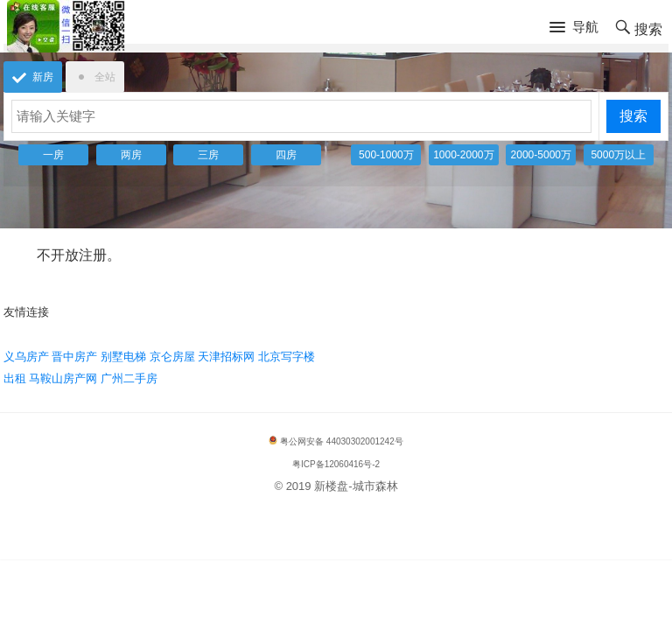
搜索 (633, 116)
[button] (574, 28)
